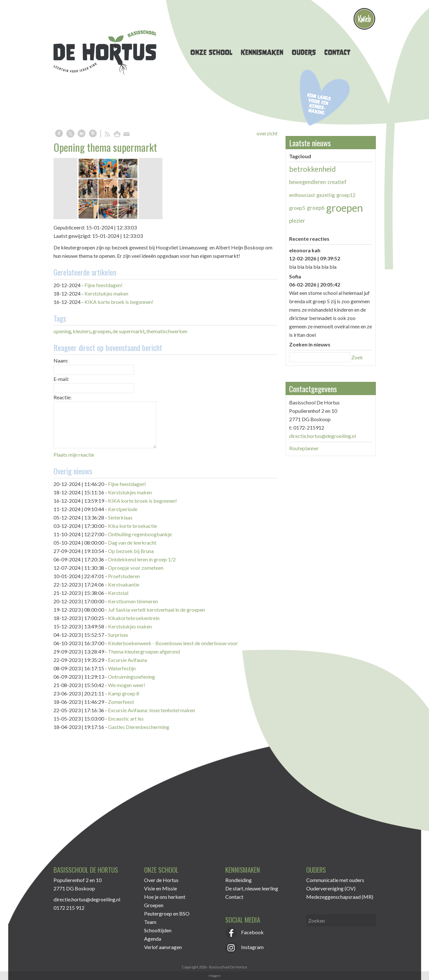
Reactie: (63, 397)
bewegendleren (307, 182)
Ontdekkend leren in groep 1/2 (142, 559)
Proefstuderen (124, 576)
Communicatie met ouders (335, 880)
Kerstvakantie (124, 584)
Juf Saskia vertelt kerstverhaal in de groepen (156, 610)
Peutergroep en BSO (167, 913)
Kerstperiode (123, 509)
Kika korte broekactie (132, 526)
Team (150, 922)
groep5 (297, 208)
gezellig (326, 195)
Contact (234, 897)
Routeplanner (304, 448)
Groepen (154, 905)
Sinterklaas (120, 517)
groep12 (346, 195)
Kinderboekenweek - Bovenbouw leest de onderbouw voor (173, 643)
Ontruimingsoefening (132, 677)
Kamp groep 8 (124, 693)
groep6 (316, 208)
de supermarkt (129, 331)
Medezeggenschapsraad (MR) (340, 897)
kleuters (82, 331)
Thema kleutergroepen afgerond (144, 651)
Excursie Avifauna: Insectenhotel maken (151, 710)
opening (62, 331)
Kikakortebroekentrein (134, 618)
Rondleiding (239, 880)
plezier (297, 221)
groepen (102, 331)
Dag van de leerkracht (132, 543)
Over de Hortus (161, 880)
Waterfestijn (122, 668)
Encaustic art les (126, 718)
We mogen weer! (127, 685)
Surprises (118, 635)
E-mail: (61, 379)
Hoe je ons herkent (165, 897)
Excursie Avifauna (127, 660)
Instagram (244, 947)
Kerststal (118, 593)
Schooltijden (158, 930)
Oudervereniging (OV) (331, 888)
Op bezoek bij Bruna (131, 551)
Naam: (61, 360)
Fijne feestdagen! (103, 285)
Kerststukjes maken (106, 293)
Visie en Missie (161, 888)
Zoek (357, 357)
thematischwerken (167, 331)
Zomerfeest (121, 702)
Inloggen (214, 976)
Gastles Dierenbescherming (139, 727)
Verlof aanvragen (163, 947)
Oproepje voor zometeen (136, 568)
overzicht (267, 133)
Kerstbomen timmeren (133, 601)
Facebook (244, 932)
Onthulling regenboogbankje (140, 534)
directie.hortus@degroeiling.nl (322, 436)
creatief (337, 182)
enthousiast (302, 195)
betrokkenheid (312, 169)
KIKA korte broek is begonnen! (119, 302)
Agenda (153, 939)
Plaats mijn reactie (74, 455)
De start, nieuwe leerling (252, 888)
